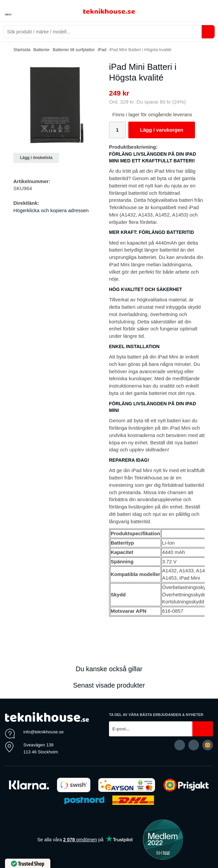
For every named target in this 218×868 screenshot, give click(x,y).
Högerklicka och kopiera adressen (51, 210)
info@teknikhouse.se (43, 732)
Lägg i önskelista (36, 158)
